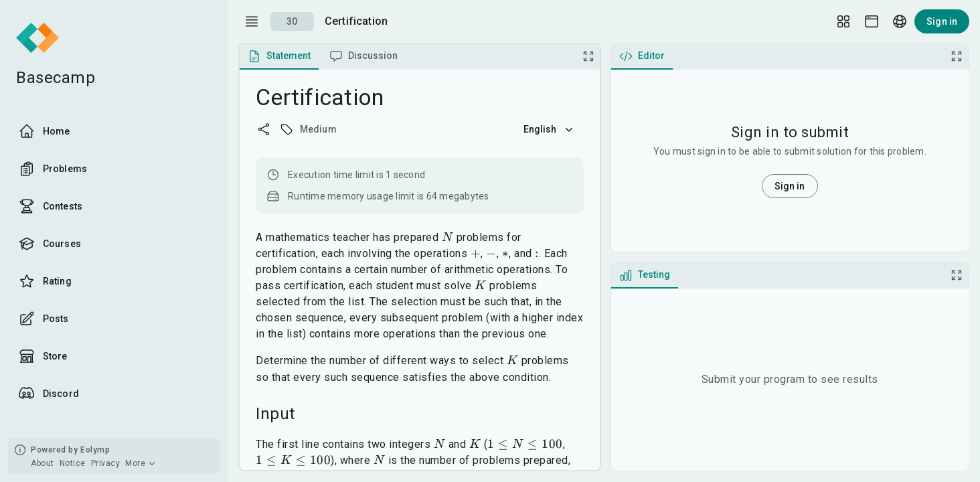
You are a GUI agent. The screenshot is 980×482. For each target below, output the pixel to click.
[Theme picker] (872, 21)
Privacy (106, 463)
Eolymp (95, 450)
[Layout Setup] (843, 21)
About (43, 463)
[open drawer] (252, 21)
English (550, 129)
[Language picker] (900, 21)
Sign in (942, 21)
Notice (73, 463)
